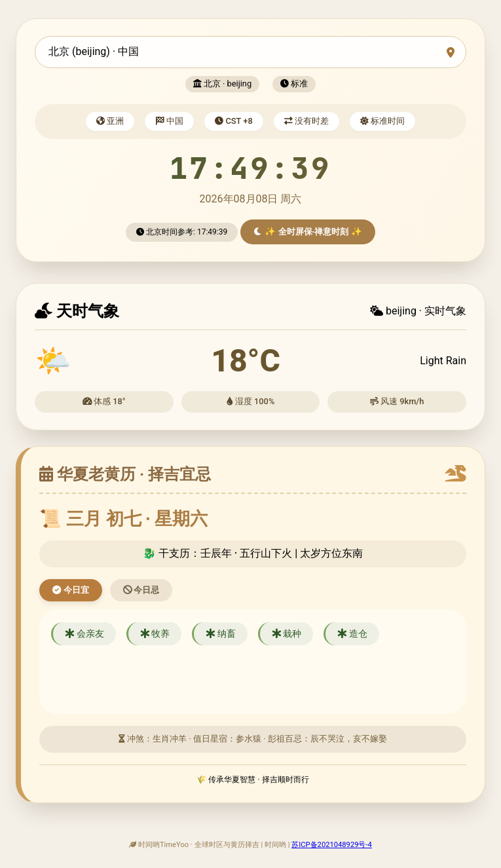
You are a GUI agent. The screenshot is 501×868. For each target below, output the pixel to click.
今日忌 (141, 590)
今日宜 (71, 590)
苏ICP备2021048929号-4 (332, 845)
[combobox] (250, 52)
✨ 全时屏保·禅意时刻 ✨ (308, 232)
